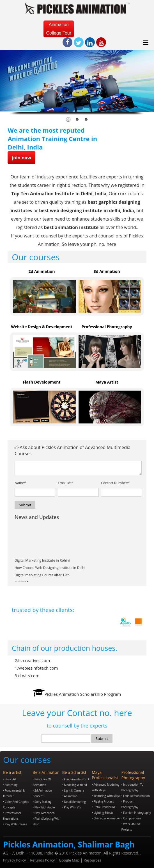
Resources (92, 860)
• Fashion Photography (136, 813)
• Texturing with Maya (106, 796)
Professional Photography (107, 327)
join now (22, 158)
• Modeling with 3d (75, 785)
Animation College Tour (59, 29)
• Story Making (42, 802)
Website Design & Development (42, 327)
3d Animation (107, 271)
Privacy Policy (14, 860)
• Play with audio (44, 807)
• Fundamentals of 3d (76, 779)
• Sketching (10, 785)
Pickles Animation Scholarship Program (83, 694)
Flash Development (42, 382)
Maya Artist (107, 382)
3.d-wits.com (27, 676)
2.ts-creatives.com (32, 660)
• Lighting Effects (103, 813)
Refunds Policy (42, 860)
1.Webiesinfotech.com (36, 668)
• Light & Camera (73, 790)
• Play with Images (15, 824)
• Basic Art (10, 779)
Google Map (69, 860)
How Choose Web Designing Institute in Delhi (50, 575)
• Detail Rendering (74, 802)
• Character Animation (106, 818)
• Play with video (43, 813)
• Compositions (131, 818)
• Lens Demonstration (136, 796)
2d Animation (42, 271)
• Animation (70, 796)
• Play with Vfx (72, 807)
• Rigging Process (103, 801)
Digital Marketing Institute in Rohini (42, 568)
